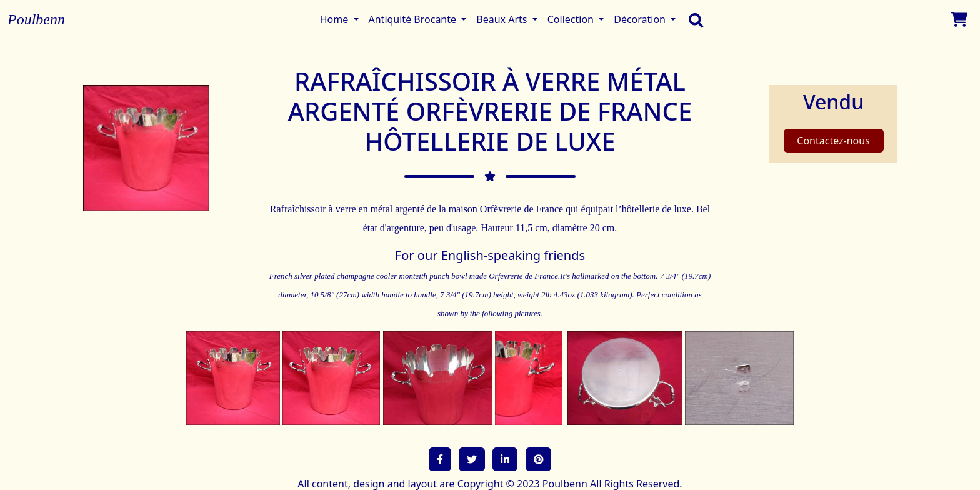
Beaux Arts (503, 19)
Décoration (641, 19)
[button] (440, 459)
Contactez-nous (833, 141)
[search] (693, 19)
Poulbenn (36, 19)
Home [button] (336, 19)
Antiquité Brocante (414, 19)
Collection (572, 19)
